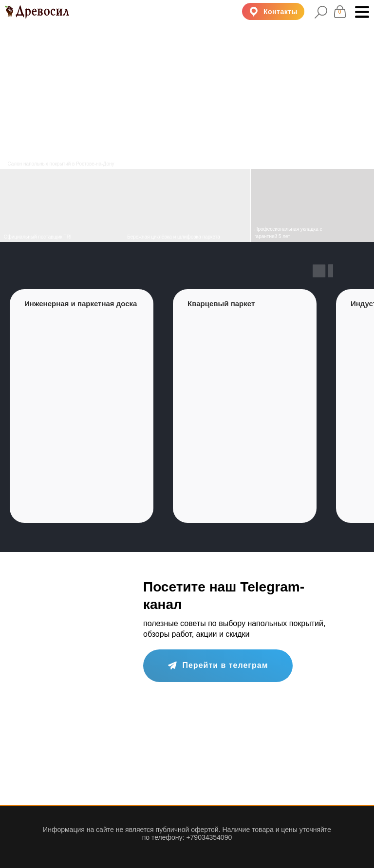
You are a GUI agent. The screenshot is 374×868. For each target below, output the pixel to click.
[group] (82, 406)
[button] (273, 11)
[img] (187, 205)
